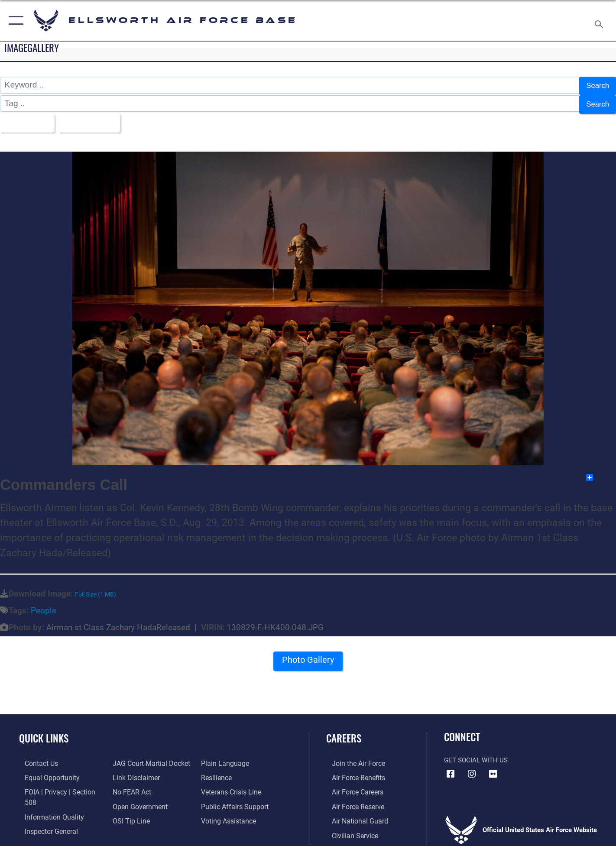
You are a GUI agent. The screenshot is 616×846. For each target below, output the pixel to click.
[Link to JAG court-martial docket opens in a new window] (148, 757)
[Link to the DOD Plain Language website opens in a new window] (225, 757)
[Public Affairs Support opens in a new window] (234, 800)
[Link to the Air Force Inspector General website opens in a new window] (45, 814)
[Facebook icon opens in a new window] (451, 768)
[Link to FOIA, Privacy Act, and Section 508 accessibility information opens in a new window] (59, 786)
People (44, 605)
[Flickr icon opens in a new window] (493, 768)
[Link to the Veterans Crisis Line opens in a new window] (232, 786)
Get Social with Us (476, 754)
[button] (14, 21)
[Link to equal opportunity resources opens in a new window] (45, 771)
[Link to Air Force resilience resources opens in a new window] (218, 771)
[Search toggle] (600, 21)
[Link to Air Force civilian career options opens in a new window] (348, 828)
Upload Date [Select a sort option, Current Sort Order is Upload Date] (97, 118)
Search (596, 85)
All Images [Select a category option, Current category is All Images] (28, 118)
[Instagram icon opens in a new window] (472, 768)
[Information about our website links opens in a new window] (133, 771)
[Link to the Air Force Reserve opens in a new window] (352, 800)
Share (601, 472)
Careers (344, 733)
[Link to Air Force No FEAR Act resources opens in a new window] (130, 786)
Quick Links (44, 733)
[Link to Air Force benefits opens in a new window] (352, 771)
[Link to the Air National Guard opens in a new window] (353, 814)
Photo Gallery (308, 657)
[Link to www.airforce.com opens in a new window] (352, 757)
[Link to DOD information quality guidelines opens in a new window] (47, 800)
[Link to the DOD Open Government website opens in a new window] (137, 800)
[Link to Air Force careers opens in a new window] (352, 786)
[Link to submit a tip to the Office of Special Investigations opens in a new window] (128, 814)
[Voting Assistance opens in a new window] (229, 814)
